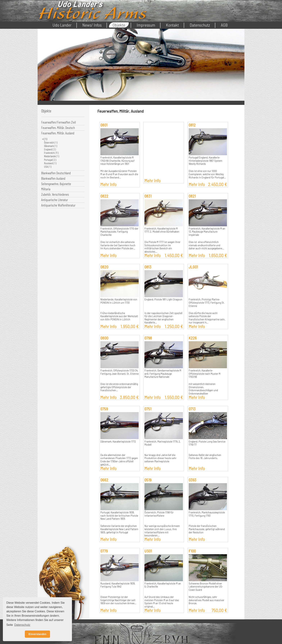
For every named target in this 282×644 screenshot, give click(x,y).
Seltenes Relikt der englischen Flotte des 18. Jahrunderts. (205, 457)
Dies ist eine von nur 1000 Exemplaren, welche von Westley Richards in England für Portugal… (207, 174)
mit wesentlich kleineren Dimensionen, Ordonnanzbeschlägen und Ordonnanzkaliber (203, 389)
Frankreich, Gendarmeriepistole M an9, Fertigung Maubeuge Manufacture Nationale (163, 374)
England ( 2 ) (50, 149)
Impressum (146, 25)
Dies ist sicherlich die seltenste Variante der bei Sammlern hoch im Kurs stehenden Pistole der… (118, 245)
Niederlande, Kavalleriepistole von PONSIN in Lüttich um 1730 (119, 301)
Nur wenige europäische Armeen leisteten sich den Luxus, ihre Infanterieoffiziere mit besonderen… (162, 531)
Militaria (46, 189)
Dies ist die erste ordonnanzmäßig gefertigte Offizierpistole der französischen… (119, 387)
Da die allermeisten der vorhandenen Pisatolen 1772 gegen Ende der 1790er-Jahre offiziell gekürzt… (119, 460)
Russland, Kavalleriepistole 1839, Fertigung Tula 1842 (118, 585)
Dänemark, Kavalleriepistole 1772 (118, 441)
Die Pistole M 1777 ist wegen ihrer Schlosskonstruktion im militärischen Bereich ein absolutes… (162, 247)
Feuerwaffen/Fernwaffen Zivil (58, 122)
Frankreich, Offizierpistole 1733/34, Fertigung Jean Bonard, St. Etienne (120, 372)
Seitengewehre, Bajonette (56, 184)
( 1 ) (46, 139)
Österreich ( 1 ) (51, 142)
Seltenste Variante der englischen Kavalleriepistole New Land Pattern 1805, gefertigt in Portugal (119, 529)
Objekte (119, 25)
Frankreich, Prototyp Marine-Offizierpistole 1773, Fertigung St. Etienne (207, 302)
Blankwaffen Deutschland (56, 173)
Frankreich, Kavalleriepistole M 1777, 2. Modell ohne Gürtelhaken (162, 230)
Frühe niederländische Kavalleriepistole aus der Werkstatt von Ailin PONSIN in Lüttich (119, 316)
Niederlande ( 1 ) (52, 156)
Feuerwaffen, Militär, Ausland (58, 133)
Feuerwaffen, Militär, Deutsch (58, 128)
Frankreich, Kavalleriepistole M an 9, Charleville (163, 585)
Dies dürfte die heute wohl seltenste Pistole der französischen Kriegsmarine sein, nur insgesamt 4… (207, 318)
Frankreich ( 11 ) (51, 153)
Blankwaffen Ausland (53, 178)
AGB (224, 25)
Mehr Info (108, 184)
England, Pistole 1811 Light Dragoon (163, 299)
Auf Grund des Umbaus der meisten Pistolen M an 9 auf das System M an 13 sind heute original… (162, 602)
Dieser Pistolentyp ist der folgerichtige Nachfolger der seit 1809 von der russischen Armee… (118, 600)
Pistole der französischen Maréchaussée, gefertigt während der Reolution (207, 529)
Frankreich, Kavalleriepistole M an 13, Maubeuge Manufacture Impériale (207, 232)
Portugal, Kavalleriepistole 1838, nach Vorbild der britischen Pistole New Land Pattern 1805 (119, 515)
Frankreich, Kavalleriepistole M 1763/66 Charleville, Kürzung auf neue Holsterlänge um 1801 (117, 161)
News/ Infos (92, 25)
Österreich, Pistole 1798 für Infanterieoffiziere (159, 514)
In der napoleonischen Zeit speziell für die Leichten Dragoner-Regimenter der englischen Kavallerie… (163, 318)
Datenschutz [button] (22, 625)
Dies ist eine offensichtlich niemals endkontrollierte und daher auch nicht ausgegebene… (206, 245)
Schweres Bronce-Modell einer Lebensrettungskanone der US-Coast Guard (206, 587)
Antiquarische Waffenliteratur (58, 205)
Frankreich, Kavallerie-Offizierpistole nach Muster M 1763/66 (205, 374)
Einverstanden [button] (37, 634)
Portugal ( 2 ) (50, 160)
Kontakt (172, 25)
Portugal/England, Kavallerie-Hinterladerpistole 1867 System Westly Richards (205, 161)
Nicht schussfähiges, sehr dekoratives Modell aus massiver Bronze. (206, 600)
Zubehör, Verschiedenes (55, 194)
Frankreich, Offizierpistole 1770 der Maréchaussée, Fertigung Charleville (119, 232)
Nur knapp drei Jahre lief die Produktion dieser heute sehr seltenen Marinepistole (160, 458)
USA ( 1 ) (48, 166)
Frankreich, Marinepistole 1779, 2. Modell (162, 443)
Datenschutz (200, 25)
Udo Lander (62, 25)
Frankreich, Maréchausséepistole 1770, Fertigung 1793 (207, 514)
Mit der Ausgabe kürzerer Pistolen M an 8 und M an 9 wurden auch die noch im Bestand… (119, 174)
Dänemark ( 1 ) (51, 146)
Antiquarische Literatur (54, 200)
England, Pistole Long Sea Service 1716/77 (207, 443)
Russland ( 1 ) (50, 163)
